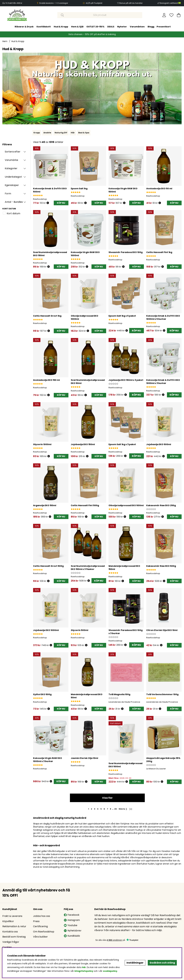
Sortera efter (13, 152)
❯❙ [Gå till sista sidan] (131, 809)
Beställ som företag (14, 937)
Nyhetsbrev (73, 931)
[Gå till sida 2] (91, 809)
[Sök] (100, 15)
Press (36, 921)
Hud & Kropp (61, 27)
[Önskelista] (171, 15)
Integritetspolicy (84, 971)
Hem (5, 41)
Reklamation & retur (14, 926)
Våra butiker (40, 937)
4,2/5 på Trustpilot (94, 3)
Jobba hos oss (42, 916)
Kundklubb (72, 936)
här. (84, 967)
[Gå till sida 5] (101, 809)
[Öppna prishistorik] (48, 203)
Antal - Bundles (14, 202)
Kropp (37, 133)
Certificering (40, 926)
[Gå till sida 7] (107, 809)
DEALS (111, 27)
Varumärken (137, 27)
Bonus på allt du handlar (131, 3)
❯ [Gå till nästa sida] (123, 809)
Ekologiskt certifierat (171, 3)
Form (8, 194)
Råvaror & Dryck (24, 27)
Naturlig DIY (61, 133)
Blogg (151, 27)
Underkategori (13, 177)
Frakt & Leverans (12, 916)
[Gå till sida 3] (95, 809)
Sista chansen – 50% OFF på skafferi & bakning (92, 34)
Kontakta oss (10, 932)
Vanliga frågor (11, 942)
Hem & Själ (77, 27)
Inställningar (135, 963)
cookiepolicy (110, 971)
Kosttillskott (44, 27)
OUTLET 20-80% (95, 27)
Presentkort (164, 27)
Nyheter (122, 27)
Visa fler (107, 798)
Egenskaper (12, 185)
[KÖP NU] (61, 203)
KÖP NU (136, 331)
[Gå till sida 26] (116, 809)
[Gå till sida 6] (104, 809)
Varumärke (11, 160)
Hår (73, 133)
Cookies (7, 947)
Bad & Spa (84, 133)
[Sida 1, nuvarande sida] (89, 809)
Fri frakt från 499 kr (14, 3)
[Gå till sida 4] (98, 809)
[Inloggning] (164, 15)
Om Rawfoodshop (44, 932)
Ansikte (47, 133)
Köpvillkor (8, 921)
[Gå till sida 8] (111, 809)
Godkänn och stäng (162, 963)
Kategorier (11, 168)
